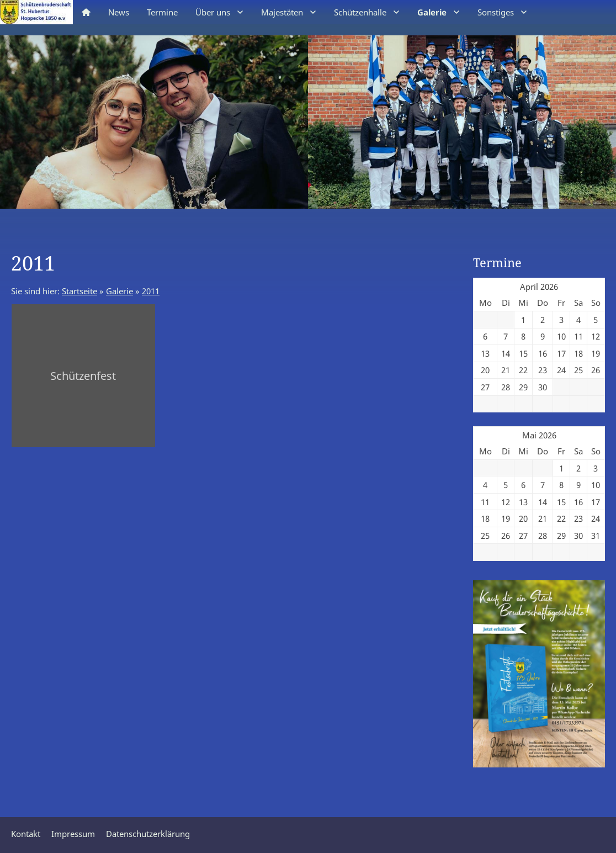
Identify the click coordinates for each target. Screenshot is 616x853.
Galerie (120, 291)
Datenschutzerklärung (148, 834)
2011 (151, 291)
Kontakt (26, 834)
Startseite (79, 291)
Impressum (73, 834)
